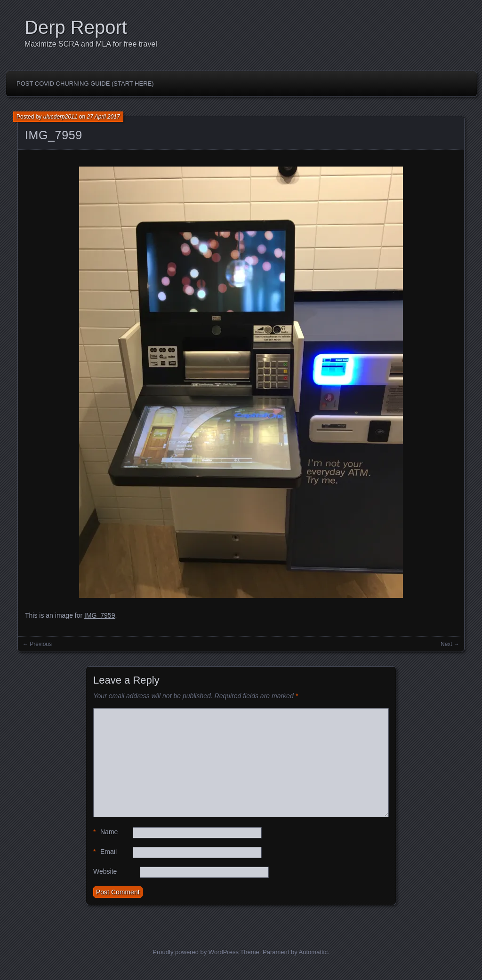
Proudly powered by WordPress (196, 952)
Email (105, 852)
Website (105, 871)
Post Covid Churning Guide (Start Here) (85, 84)
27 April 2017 (103, 117)
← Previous (37, 644)
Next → (450, 644)
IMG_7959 (54, 135)
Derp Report (76, 27)
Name (105, 832)
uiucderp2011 (60, 117)
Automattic (313, 952)
